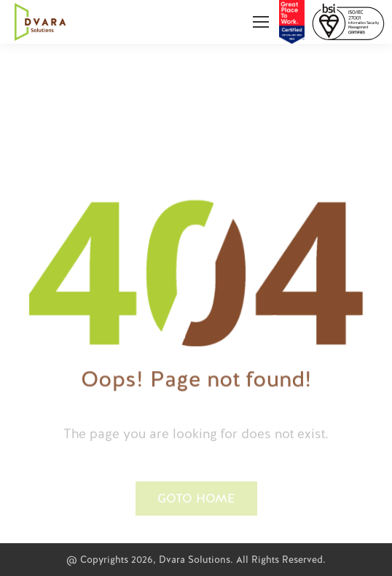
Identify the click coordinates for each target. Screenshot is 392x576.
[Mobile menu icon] (261, 22)
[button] (196, 526)
